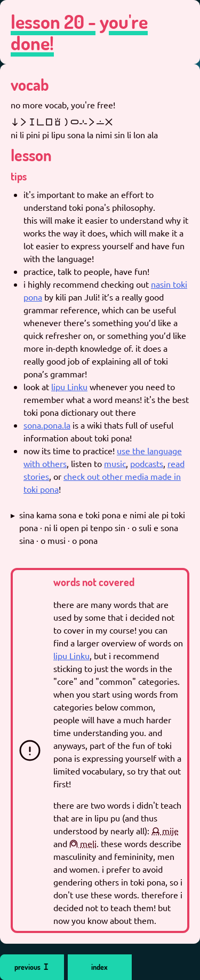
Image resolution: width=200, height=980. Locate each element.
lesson (31, 155)
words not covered (94, 582)
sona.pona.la (47, 425)
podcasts (147, 463)
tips (19, 176)
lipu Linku (69, 386)
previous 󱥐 (32, 967)
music (115, 463)
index (99, 967)
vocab (30, 84)
